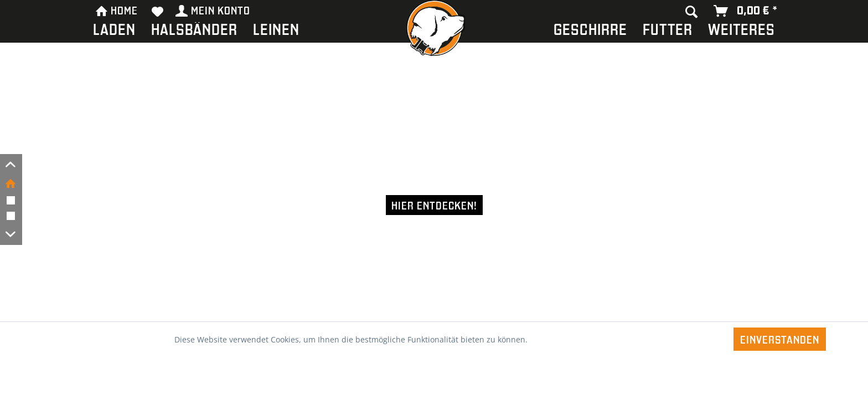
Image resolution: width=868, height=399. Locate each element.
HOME (117, 9)
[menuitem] (114, 31)
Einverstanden (780, 339)
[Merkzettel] (158, 11)
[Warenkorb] (746, 11)
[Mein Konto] (213, 11)
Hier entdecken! (434, 205)
